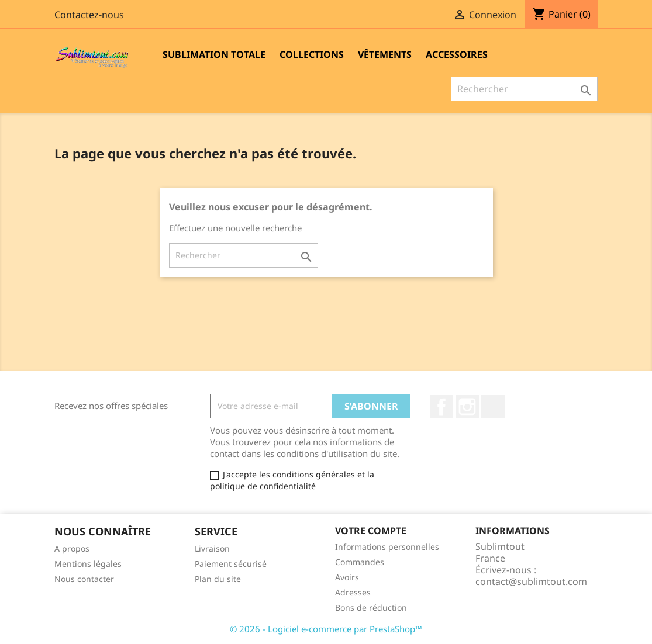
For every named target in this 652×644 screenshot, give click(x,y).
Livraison (212, 548)
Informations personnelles (387, 547)
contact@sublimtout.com (531, 581)
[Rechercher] (524, 89)
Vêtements (385, 54)
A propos (72, 548)
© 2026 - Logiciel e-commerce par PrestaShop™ (326, 629)
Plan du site (218, 579)
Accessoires (457, 54)
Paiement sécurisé (231, 564)
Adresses (353, 592)
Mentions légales (88, 564)
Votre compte (371, 531)
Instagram (467, 407)
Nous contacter (84, 579)
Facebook (441, 407)
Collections (312, 54)
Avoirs (347, 577)
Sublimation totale (214, 54)
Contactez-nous (89, 15)
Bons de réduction (371, 607)
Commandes (360, 562)
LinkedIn (493, 407)
